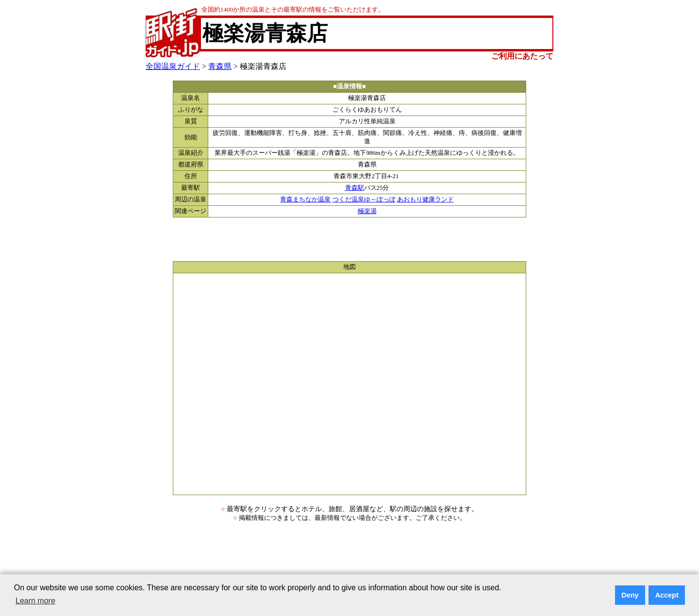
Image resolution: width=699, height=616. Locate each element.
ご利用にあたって (522, 56)
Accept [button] (667, 595)
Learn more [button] (35, 601)
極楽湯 (367, 211)
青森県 (220, 66)
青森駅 (355, 188)
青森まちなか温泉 (305, 200)
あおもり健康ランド (425, 200)
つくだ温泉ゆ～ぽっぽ (364, 200)
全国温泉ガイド (173, 66)
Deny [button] (630, 595)
